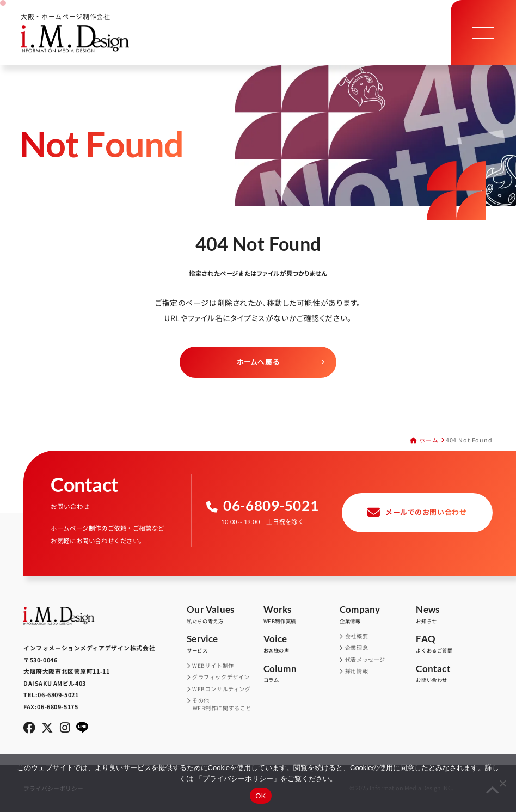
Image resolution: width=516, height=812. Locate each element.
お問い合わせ (454, 674)
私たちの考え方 (225, 615)
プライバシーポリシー (238, 779)
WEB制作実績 (302, 615)
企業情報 (378, 615)
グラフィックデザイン (221, 677)
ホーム (429, 440)
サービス (225, 644)
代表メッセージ (365, 660)
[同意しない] (502, 783)
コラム (302, 674)
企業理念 (357, 648)
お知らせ (454, 615)
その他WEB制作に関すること (222, 704)
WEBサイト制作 (213, 666)
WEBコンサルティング (222, 689)
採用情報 (357, 671)
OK (260, 796)
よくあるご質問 (454, 644)
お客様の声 (302, 644)
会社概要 (357, 636)
